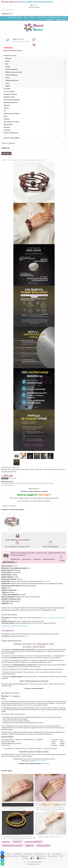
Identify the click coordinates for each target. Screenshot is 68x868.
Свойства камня (26, 559)
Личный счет (28, 854)
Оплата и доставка (55, 17)
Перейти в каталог (40, 761)
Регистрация (21, 39)
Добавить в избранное (9, 506)
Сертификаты (50, 20)
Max (33, 858)
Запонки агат (17, 842)
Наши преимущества (49, 559)
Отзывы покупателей (11, 856)
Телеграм (25, 858)
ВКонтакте (41, 858)
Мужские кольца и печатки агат (12, 846)
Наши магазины (42, 17)
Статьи (32, 856)
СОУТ (62, 856)
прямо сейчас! (45, 764)
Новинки (32, 17)
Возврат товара (61, 20)
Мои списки (6, 153)
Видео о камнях (53, 856)
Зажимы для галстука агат (33, 842)
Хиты (26, 17)
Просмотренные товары (15, 17)
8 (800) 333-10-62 (7, 14)
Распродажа (8, 48)
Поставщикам (18, 854)
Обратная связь (41, 856)
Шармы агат (30, 846)
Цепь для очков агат (43, 846)
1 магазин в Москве (34, 7)
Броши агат (6, 842)
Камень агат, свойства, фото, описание (15, 626)
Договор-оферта (39, 854)
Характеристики (15, 559)
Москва (35, 5)
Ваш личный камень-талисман (13, 51)
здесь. (27, 636)
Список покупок (8, 143)
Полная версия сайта (33, 864)
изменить (17, 696)
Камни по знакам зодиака (12, 138)
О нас (64, 17)
